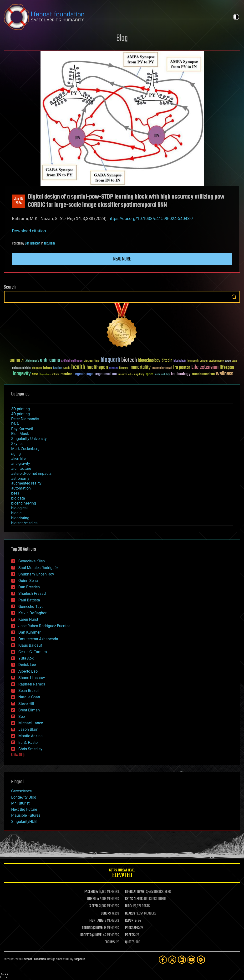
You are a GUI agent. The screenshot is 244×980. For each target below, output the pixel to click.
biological (19, 508)
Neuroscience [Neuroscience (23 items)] (45, 375)
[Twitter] (172, 960)
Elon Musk (20, 434)
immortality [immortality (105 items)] (140, 367)
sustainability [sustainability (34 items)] (162, 375)
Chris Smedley (30, 749)
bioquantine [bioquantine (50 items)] (91, 361)
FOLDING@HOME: (93, 928)
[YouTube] (191, 960)
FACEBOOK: (91, 892)
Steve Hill (26, 704)
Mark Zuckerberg (25, 449)
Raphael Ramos (32, 684)
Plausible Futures (26, 815)
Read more (122, 259)
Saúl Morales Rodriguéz (38, 568)
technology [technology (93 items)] (181, 374)
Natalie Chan (29, 697)
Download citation (29, 231)
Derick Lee (27, 665)
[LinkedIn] (182, 960)
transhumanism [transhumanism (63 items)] (203, 374)
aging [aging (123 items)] (15, 360)
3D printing (20, 409)
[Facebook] (163, 960)
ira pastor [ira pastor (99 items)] (182, 367)
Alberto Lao (28, 671)
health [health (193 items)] (78, 367)
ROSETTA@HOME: (91, 935)
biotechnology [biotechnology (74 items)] (149, 361)
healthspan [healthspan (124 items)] (97, 367)
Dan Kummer (29, 632)
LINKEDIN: (93, 899)
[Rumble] (201, 960)
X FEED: (94, 906)
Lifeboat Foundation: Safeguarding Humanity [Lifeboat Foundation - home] (110, 17)
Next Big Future (24, 809)
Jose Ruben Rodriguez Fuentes (44, 626)
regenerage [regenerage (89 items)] (83, 374)
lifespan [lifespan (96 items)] (227, 367)
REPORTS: (131, 921)
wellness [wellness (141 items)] (225, 374)
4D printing (20, 414)
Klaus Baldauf (30, 645)
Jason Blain (28, 729)
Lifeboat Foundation (34, 959)
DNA (15, 424)
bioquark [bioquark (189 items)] (110, 360)
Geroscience (21, 791)
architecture (21, 468)
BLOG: (129, 906)
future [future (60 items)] (47, 368)
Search (234, 297)
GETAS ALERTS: (134, 899)
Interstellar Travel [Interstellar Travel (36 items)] (162, 368)
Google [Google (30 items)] (67, 368)
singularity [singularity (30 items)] (139, 375)
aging (16, 454)
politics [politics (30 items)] (56, 375)
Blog (122, 38)
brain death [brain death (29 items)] (193, 361)
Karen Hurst (28, 619)
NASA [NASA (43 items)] (35, 375)
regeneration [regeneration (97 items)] (106, 374)
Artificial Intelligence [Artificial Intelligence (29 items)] (72, 361)
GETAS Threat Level (122, 874)
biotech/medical (25, 523)
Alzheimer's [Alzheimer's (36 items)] (32, 361)
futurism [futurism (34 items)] (58, 368)
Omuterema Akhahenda (38, 639)
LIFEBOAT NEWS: (135, 892)
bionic (16, 513)
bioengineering (24, 503)
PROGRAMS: (132, 928)
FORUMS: (110, 942)
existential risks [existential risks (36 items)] (21, 368)
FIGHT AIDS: (97, 921)
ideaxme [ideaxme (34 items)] (124, 368)
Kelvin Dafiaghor (32, 613)
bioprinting (20, 518)
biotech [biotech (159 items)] (129, 360)
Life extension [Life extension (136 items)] (205, 367)
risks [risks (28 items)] (130, 375)
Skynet (17, 444)
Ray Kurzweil (22, 429)
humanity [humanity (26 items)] (114, 368)
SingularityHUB (24, 822)
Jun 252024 (18, 201)
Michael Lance (31, 723)
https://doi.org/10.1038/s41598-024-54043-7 (151, 218)
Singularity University (29, 439)
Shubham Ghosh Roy (36, 574)
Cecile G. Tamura (33, 652)
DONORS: (106, 914)
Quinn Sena (28, 581)
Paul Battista (29, 600)
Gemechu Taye (31, 607)
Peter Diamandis (25, 419)
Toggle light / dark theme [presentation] (236, 17)
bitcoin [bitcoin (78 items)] (167, 361)
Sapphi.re (79, 959)
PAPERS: (130, 935)
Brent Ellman (29, 710)
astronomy (20, 478)
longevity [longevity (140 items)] (22, 374)
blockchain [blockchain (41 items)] (180, 361)
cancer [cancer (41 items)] (204, 361)
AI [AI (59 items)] (23, 361)
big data (18, 498)
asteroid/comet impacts (31, 473)
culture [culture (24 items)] (228, 361)
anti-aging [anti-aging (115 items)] (50, 360)
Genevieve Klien (32, 561)
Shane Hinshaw (32, 678)
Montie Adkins (30, 736)
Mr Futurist (20, 803)
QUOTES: (130, 942)
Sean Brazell (29, 691)
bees (15, 493)
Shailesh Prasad (32, 593)
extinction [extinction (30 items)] (37, 368)
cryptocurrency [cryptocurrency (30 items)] (216, 361)
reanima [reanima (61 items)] (66, 374)
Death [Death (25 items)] (234, 361)
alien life (18, 458)
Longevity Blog (24, 797)
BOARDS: (130, 914)
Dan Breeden (33, 244)
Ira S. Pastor (29, 742)
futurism (49, 244)
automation (21, 488)
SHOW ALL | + (18, 755)
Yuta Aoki (26, 658)
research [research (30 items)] (123, 375)
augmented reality (26, 483)
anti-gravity (21, 463)
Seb (22, 717)
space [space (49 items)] (150, 374)
